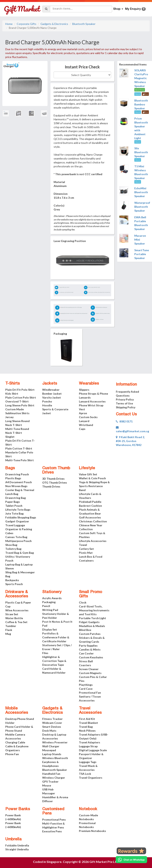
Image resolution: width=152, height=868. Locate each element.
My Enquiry (135, 9)
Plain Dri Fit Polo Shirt (20, 390)
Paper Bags (13, 502)
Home (9, 24)
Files (45, 653)
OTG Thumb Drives (55, 482)
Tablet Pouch (14, 506)
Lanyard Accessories (92, 401)
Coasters (85, 665)
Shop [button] (118, 9)
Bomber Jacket (52, 394)
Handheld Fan (51, 774)
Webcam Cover (52, 723)
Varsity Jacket (52, 397)
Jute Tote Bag (14, 513)
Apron (83, 413)
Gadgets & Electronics (54, 24)
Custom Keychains (91, 657)
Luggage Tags (88, 762)
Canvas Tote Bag (16, 537)
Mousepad (49, 750)
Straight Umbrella (17, 849)
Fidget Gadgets (89, 622)
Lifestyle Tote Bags (18, 510)
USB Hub (48, 789)
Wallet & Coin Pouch (92, 478)
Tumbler (11, 626)
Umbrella (13, 839)
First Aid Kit (87, 719)
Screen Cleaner (89, 669)
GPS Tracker (50, 781)
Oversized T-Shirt (17, 401)
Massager (49, 793)
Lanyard (84, 421)
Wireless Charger (54, 778)
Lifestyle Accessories (93, 541)
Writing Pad (50, 610)
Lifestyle (87, 468)
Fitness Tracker (52, 719)
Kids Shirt (12, 394)
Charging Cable (15, 742)
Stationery (52, 592)
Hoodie (47, 405)
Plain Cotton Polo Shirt (21, 397)
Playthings (86, 685)
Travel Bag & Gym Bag (20, 553)
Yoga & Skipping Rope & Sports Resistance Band (94, 486)
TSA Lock (85, 774)
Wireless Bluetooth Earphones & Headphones (55, 762)
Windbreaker (51, 390)
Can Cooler (86, 653)
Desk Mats (49, 731)
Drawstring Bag (16, 498)
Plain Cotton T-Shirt (19, 448)
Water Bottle (14, 618)
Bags (10, 468)
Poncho (47, 401)
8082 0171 (124, 421)
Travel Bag (86, 727)
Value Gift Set (88, 474)
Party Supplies (88, 646)
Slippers (84, 390)
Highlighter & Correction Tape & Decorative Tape (54, 661)
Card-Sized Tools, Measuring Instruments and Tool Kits (94, 610)
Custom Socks (88, 417)
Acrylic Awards (52, 598)
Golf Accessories (90, 517)
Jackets (50, 384)
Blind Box (85, 630)
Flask (9, 630)
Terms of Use (124, 403)
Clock (83, 602)
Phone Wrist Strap (91, 405)
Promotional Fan (90, 693)
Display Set (50, 629)
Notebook (88, 809)
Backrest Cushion (90, 506)
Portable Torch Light (92, 618)
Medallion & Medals (92, 626)
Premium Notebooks (92, 831)
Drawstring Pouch (17, 474)
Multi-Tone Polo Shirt (20, 460)
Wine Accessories (17, 610)
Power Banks (18, 809)
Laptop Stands (52, 754)
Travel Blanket (88, 723)
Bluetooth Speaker (84, 24)
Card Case (86, 689)
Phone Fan (12, 754)
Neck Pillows (87, 731)
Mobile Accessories (17, 711)
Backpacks (12, 580)
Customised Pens (53, 811)
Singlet (10, 437)
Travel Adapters (90, 742)
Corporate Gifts (27, 24)
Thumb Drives (51, 486)
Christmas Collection (93, 521)
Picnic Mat (86, 553)
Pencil (46, 606)
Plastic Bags (13, 478)
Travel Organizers (91, 778)
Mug (8, 634)
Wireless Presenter (55, 742)
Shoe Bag (11, 545)
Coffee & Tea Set (16, 622)
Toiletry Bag (13, 549)
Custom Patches (90, 634)
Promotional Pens (54, 820)
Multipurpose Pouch (18, 541)
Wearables (89, 384)
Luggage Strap (88, 746)
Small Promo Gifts (91, 594)
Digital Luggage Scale (93, 750)
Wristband (86, 425)
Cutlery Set (86, 549)
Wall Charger (51, 746)
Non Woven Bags (16, 486)
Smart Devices (52, 727)
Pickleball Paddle (90, 502)
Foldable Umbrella (17, 845)
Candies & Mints (90, 649)
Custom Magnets (90, 673)
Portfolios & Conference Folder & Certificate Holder (56, 637)
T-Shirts (13, 384)
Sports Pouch (14, 584)
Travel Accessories (90, 711)
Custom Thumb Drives (56, 470)
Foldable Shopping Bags (21, 517)
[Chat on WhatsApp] (131, 860)
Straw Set (12, 614)
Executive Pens (52, 831)
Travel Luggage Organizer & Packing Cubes (19, 529)
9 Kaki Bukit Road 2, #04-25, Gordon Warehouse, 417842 (130, 441)
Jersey (9, 417)
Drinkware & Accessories (17, 594)
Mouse (47, 785)
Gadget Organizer (17, 521)
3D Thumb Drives (53, 479)
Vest (82, 409)
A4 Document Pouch (19, 482)
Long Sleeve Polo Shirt (20, 405)
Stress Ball (86, 661)
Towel (83, 545)
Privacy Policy (125, 399)
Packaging (49, 602)
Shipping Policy (126, 407)
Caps (82, 429)
